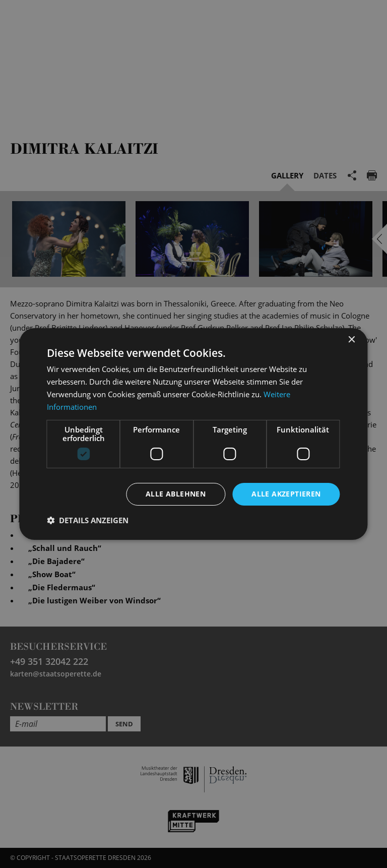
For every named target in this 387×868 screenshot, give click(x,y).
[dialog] (193, 434)
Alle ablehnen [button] (176, 494)
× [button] (351, 340)
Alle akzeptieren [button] (286, 494)
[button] (88, 520)
